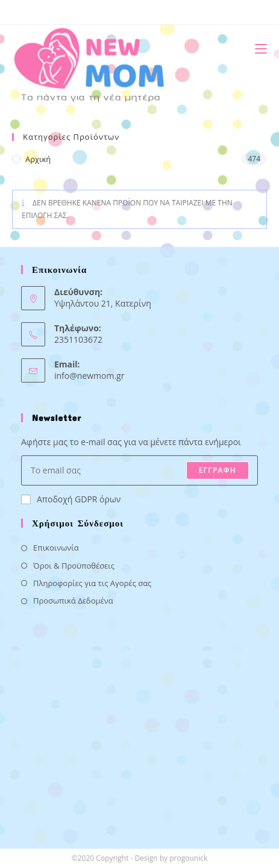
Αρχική (38, 159)
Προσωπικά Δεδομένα (73, 601)
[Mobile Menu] (256, 48)
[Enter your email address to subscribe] (139, 470)
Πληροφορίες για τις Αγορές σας (92, 583)
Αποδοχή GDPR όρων (71, 499)
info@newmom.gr (89, 376)
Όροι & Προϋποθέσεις (74, 566)
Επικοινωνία (56, 548)
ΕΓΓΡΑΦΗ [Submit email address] (218, 470)
